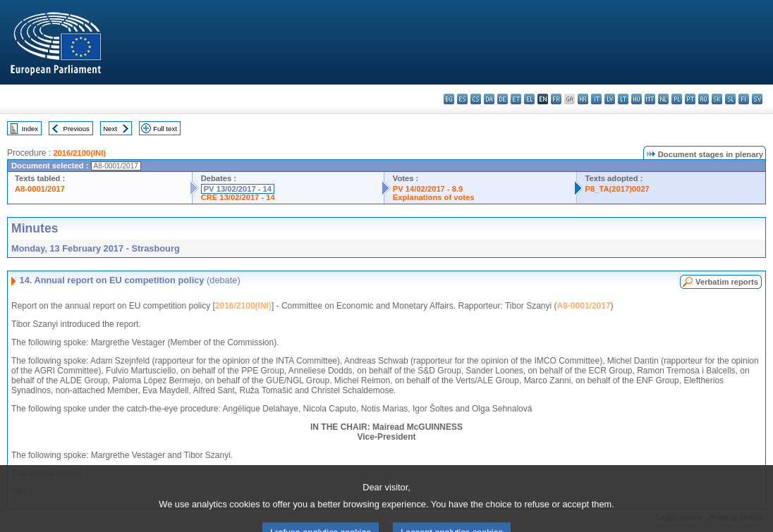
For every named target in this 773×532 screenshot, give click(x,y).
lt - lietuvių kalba (623, 99)
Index (30, 129)
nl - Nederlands (663, 99)
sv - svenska (757, 99)
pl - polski (677, 99)
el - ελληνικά (529, 99)
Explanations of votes (434, 197)
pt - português (690, 99)
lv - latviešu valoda (610, 99)
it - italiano (596, 99)
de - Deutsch (503, 99)
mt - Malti (650, 99)
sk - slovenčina (717, 99)
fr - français (556, 99)
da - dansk (489, 99)
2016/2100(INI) (79, 153)
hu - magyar (637, 99)
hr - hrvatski (583, 99)
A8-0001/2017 (40, 189)
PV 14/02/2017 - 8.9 (428, 189)
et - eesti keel (516, 99)
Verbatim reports (727, 282)
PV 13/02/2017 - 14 (238, 189)
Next (110, 129)
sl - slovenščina (730, 99)
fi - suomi (744, 99)
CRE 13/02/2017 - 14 (238, 197)
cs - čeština (476, 99)
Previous (77, 129)
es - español (462, 99)
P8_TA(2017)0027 (617, 189)
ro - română (704, 99)
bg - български (449, 99)
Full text (165, 129)
